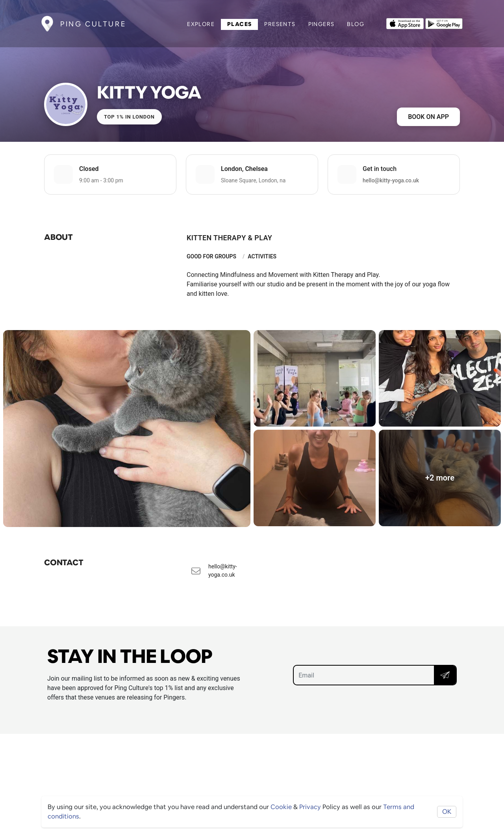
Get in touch (380, 169)
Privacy (310, 807)
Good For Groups (211, 256)
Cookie (281, 807)
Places (239, 24)
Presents (280, 24)
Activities (262, 256)
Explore (201, 24)
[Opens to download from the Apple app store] (405, 23)
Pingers (321, 24)
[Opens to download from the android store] (444, 23)
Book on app (428, 117)
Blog (356, 24)
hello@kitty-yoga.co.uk (391, 180)
